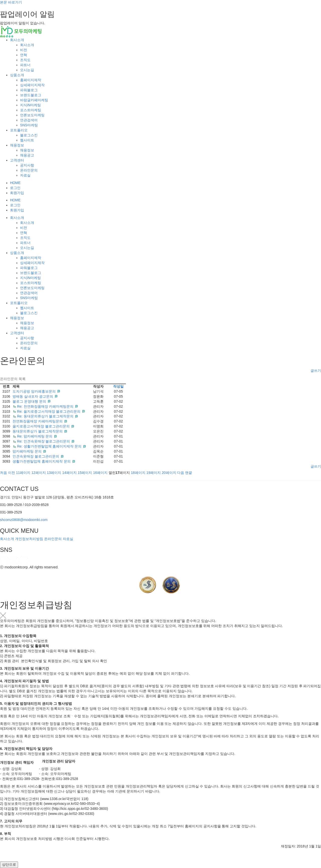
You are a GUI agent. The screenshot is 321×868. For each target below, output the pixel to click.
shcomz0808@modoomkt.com (24, 520)
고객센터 (17, 160)
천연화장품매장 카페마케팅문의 (38, 421)
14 (69, 473)
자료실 (25, 175)
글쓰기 (316, 371)
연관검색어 (29, 120)
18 (138, 473)
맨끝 (189, 473)
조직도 (25, 60)
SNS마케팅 (29, 125)
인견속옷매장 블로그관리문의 (36, 456)
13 (54, 473)
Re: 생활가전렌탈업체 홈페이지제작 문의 (50, 446)
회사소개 (17, 40)
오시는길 (27, 70)
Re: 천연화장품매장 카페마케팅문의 (46, 406)
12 (39, 473)
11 (23, 473)
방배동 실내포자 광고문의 (33, 396)
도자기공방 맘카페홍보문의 (35, 391)
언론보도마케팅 (32, 115)
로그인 (15, 188)
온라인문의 (29, 170)
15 (85, 473)
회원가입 (17, 193)
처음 (4, 473)
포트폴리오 (19, 130)
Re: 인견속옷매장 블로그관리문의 (44, 441)
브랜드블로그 (31, 95)
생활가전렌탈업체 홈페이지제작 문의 (42, 461)
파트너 (25, 65)
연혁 (24, 55)
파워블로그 (29, 90)
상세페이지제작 (32, 85)
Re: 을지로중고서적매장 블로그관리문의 (49, 411)
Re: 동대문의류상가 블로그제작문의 (46, 416)
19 (154, 473)
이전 (12, 473)
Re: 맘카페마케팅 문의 (35, 436)
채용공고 (27, 155)
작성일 (118, 386)
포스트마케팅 (31, 110)
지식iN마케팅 (30, 105)
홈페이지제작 (31, 80)
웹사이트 (27, 140)
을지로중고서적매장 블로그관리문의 (42, 426)
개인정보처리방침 (29, 539)
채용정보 (17, 145)
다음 (181, 473)
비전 (24, 50)
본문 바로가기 (11, 2)
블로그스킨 (29, 135)
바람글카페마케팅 (34, 100)
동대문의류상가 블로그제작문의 (38, 431)
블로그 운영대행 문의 (30, 401)
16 (100, 473)
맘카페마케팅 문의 (28, 451)
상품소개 (17, 75)
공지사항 (27, 165)
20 (169, 473)
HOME (15, 183)
